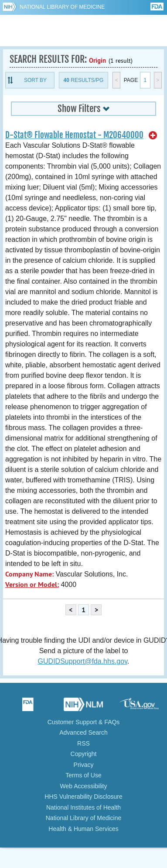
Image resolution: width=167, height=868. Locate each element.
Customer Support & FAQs (84, 722)
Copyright (84, 754)
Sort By (35, 80)
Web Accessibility (84, 786)
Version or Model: (32, 585)
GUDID (83, 31)
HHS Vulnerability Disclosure (83, 797)
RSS (83, 743)
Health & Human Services (83, 829)
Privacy (84, 765)
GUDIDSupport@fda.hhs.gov (83, 661)
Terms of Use (83, 775)
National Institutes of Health (83, 807)
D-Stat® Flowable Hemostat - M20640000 (74, 135)
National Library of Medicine (62, 7)
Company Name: (29, 574)
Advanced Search (83, 732)
